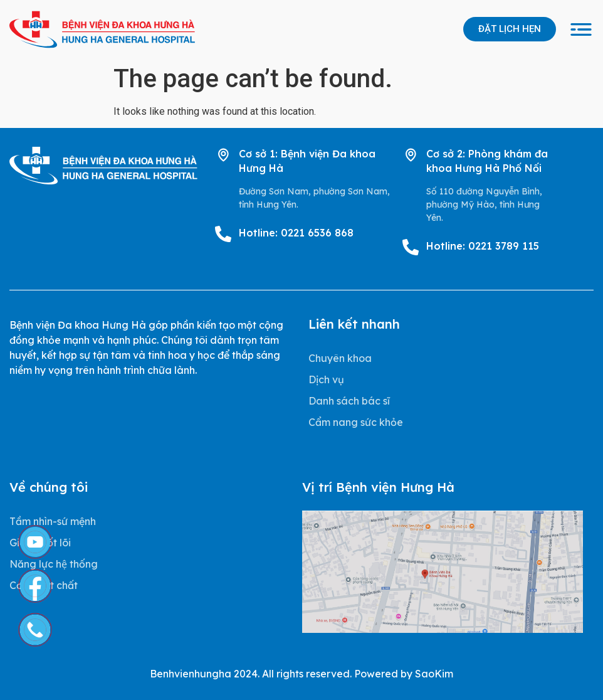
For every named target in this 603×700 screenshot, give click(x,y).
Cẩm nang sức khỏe (356, 422)
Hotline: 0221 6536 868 (296, 233)
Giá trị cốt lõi (40, 543)
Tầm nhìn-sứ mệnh (53, 521)
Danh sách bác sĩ (349, 401)
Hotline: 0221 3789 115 (483, 246)
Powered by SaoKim (404, 674)
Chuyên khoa (340, 358)
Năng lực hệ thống (54, 564)
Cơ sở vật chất (44, 585)
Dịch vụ (326, 379)
